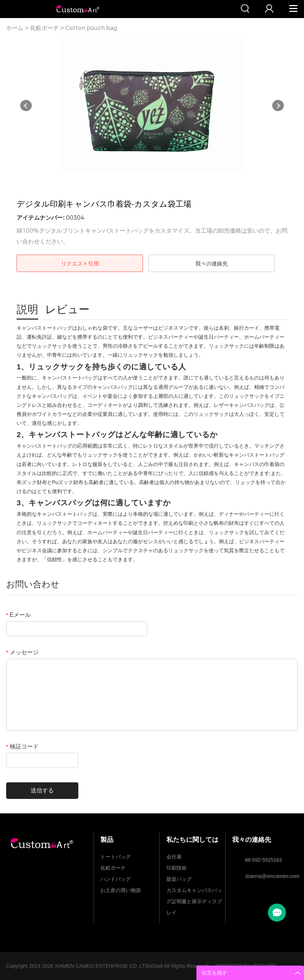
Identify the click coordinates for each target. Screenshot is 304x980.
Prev (26, 106)
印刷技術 (177, 868)
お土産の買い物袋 (121, 890)
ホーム (15, 28)
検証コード (22, 746)
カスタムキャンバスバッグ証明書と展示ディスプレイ (194, 892)
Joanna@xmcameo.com (268, 876)
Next (278, 106)
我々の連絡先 (212, 263)
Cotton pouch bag (91, 28)
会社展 (174, 857)
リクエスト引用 (80, 263)
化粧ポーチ (44, 28)
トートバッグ (116, 857)
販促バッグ (179, 879)
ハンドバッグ (116, 879)
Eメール (19, 615)
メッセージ (22, 652)
